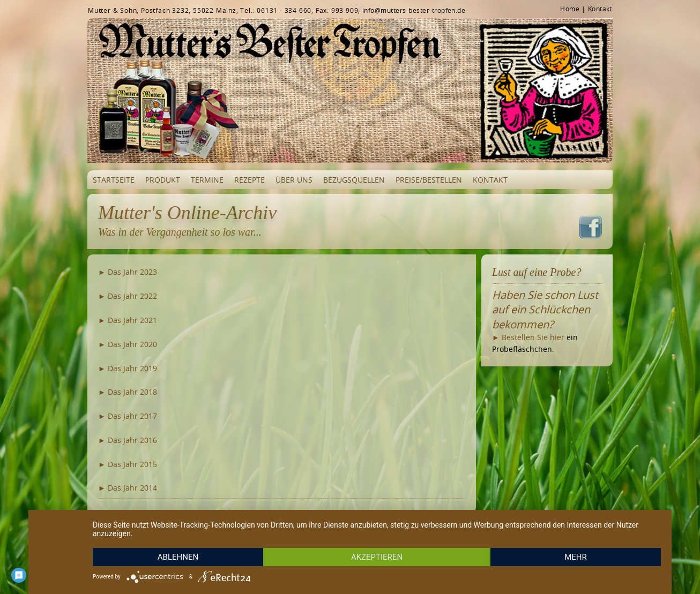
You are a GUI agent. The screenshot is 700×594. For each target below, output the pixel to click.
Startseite (114, 180)
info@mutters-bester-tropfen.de (414, 10)
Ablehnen (178, 557)
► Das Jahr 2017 (128, 416)
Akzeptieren (377, 557)
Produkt (163, 180)
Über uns (294, 180)
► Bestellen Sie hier (528, 337)
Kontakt (600, 9)
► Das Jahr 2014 (128, 488)
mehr (576, 557)
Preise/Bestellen (429, 180)
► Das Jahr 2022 (128, 296)
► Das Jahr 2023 (128, 272)
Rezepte (250, 180)
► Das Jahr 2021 (128, 320)
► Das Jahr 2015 (128, 464)
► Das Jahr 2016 (128, 440)
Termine (207, 180)
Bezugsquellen (354, 180)
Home (570, 9)
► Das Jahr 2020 (128, 344)
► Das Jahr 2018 (128, 392)
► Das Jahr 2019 (128, 368)
